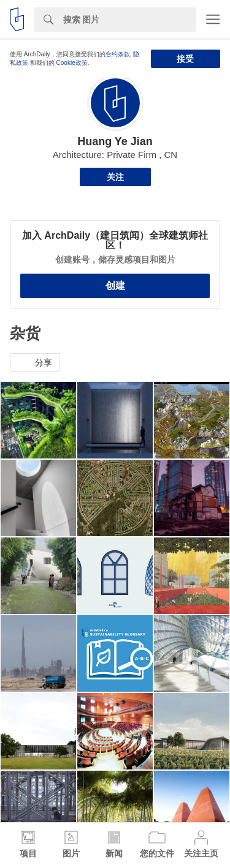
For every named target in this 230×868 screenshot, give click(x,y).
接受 (185, 59)
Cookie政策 (72, 63)
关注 (115, 177)
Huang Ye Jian (115, 141)
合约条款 (118, 54)
